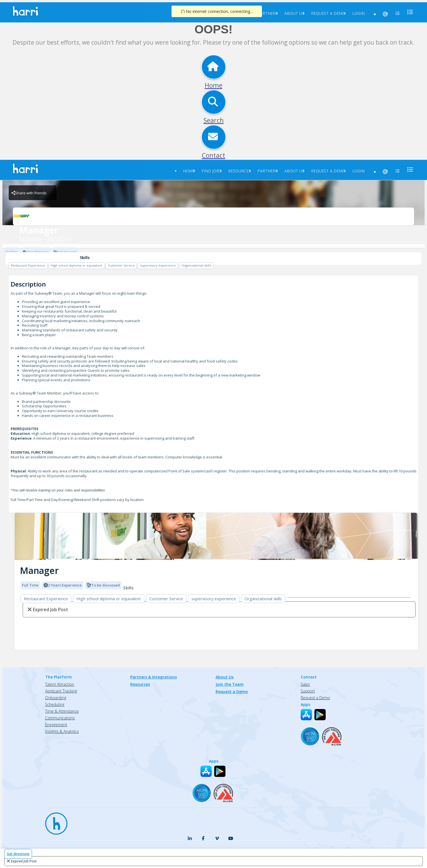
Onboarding (56, 698)
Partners (268, 13)
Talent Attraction (60, 684)
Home (189, 171)
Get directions (18, 854)
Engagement (56, 725)
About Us (294, 13)
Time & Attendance (62, 711)
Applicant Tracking (61, 691)
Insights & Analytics (62, 731)
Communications (60, 718)
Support (308, 691)
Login (359, 13)
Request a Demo (328, 13)
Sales (305, 684)
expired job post (24, 861)
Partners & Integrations (154, 677)
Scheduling (55, 704)
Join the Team (230, 684)
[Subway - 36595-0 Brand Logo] (213, 216)
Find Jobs (212, 171)
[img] (216, 536)
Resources (239, 171)
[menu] (408, 12)
